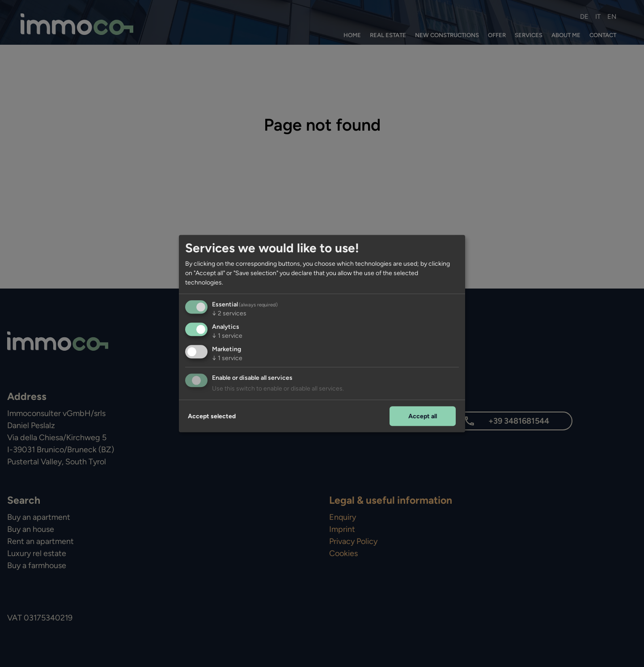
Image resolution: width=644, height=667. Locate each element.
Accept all (423, 416)
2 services (229, 313)
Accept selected (212, 416)
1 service (227, 336)
